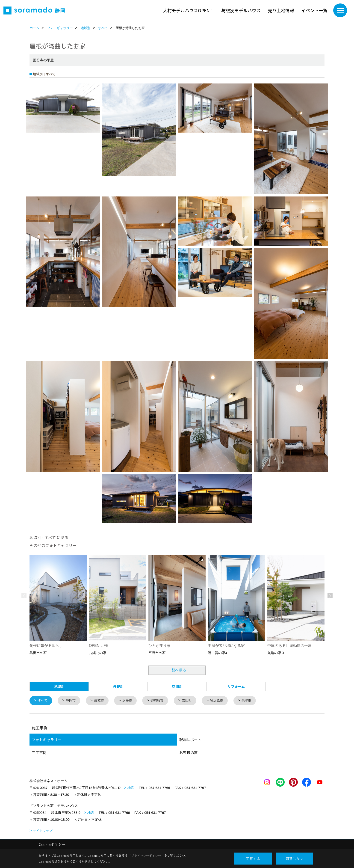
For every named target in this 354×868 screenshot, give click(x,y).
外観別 (118, 686)
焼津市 (253, 701)
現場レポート (190, 740)
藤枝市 (101, 701)
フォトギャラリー (47, 740)
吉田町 (192, 701)
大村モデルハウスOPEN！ (189, 10)
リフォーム (236, 686)
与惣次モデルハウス (241, 10)
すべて (43, 701)
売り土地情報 (281, 10)
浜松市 (130, 701)
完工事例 (39, 753)
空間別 (177, 686)
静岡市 (72, 701)
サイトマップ (43, 831)
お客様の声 (189, 753)
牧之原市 (222, 701)
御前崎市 (161, 701)
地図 (131, 788)
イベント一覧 (314, 10)
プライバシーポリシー (146, 855)
